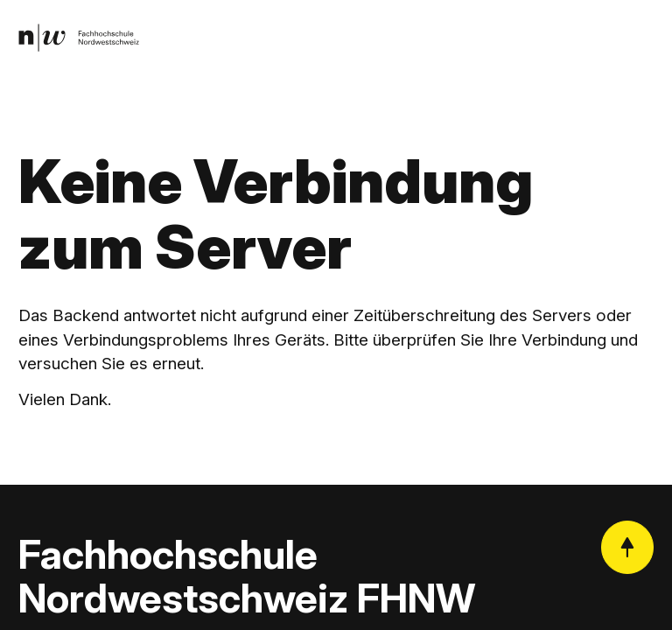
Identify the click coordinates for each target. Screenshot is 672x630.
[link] (80, 39)
